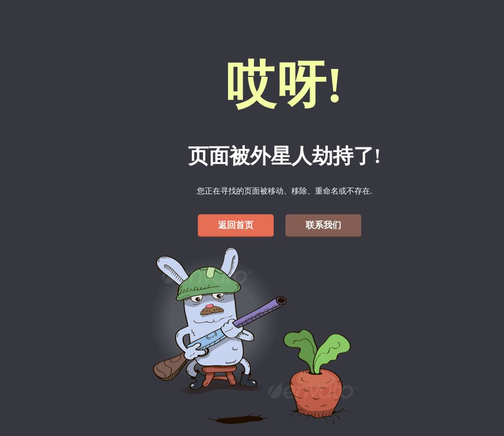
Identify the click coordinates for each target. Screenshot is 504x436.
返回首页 (236, 225)
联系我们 (323, 225)
